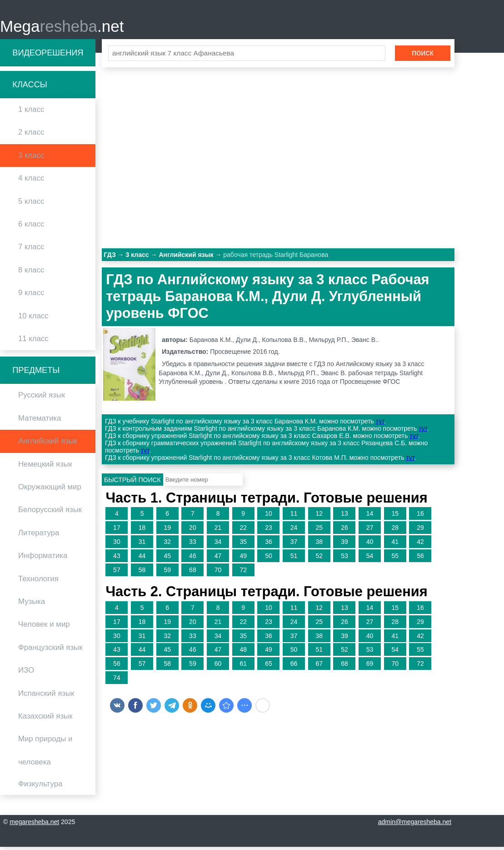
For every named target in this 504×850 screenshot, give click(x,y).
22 (243, 531)
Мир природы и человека (45, 753)
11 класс (33, 341)
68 (193, 573)
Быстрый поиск (132, 483)
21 (218, 531)
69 (370, 667)
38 (319, 544)
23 (269, 531)
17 (117, 531)
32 (167, 544)
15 (395, 517)
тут (380, 424)
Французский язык (50, 650)
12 (319, 517)
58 (142, 573)
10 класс (33, 319)
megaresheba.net (34, 825)
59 (167, 573)
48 (243, 653)
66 (294, 667)
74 (117, 680)
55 (395, 558)
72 (243, 573)
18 (142, 531)
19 (167, 531)
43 (117, 558)
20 (193, 531)
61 (243, 667)
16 (420, 517)
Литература (39, 536)
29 (420, 531)
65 (269, 667)
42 (420, 544)
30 (117, 544)
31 (142, 544)
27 (370, 531)
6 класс (31, 227)
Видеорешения (48, 55)
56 (420, 558)
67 (319, 667)
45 (167, 558)
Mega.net (62, 28)
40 (370, 544)
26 (344, 531)
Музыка (32, 604)
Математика (40, 421)
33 (193, 544)
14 (370, 517)
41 (395, 544)
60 (218, 667)
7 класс (31, 250)
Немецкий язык (45, 467)
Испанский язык (46, 696)
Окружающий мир (50, 490)
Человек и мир (44, 627)
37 (294, 544)
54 (370, 558)
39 (344, 544)
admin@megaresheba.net (415, 825)
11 (294, 517)
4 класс (31, 181)
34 (218, 544)
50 (269, 558)
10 (269, 517)
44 (142, 558)
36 (269, 544)
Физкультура (40, 787)
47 (218, 558)
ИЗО (26, 673)
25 (319, 531)
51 (294, 558)
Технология (38, 581)
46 (193, 558)
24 (294, 531)
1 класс (31, 113)
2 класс (31, 135)
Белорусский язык (50, 513)
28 (395, 531)
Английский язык (48, 444)
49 (243, 558)
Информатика (43, 559)
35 (243, 544)
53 (344, 558)
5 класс (31, 204)
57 (117, 573)
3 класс (31, 158)
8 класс (31, 273)
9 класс (31, 296)
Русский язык (42, 398)
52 (319, 558)
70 (218, 573)
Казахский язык (45, 719)
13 (344, 517)
